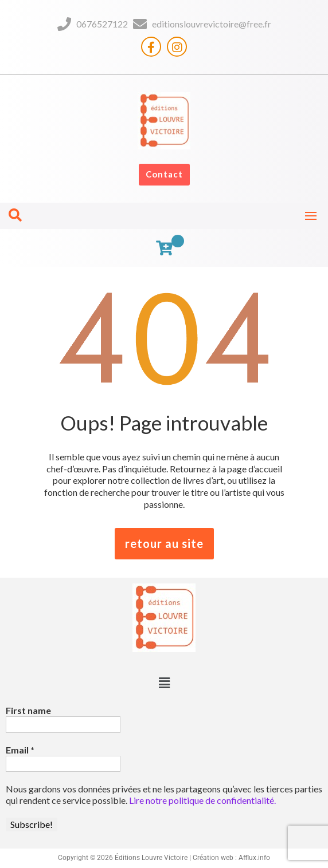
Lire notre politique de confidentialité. (202, 800)
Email (20, 750)
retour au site (164, 543)
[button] (164, 683)
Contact (164, 174)
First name (28, 710)
